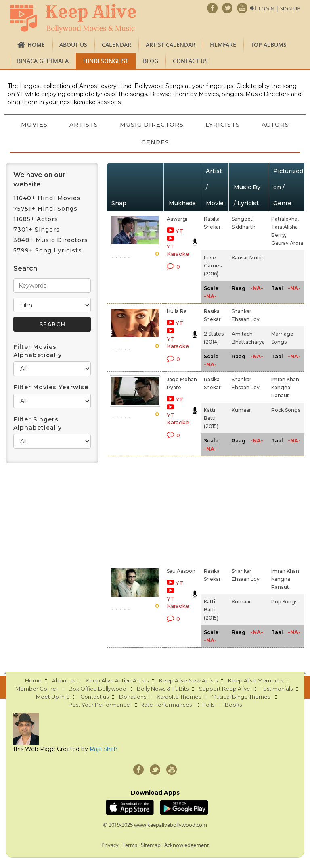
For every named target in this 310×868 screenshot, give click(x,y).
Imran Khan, (286, 379)
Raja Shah (104, 749)
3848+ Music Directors (51, 240)
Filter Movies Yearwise (51, 387)
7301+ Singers (37, 230)
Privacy (110, 845)
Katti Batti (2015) (211, 418)
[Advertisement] (168, 510)
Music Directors (177, 125)
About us (73, 45)
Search (25, 268)
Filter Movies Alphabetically (38, 351)
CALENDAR (116, 45)
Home (36, 45)
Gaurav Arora (287, 243)
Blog (151, 61)
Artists (108, 125)
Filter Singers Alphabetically (38, 424)
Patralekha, (285, 219)
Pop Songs (284, 602)
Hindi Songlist (106, 61)
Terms (130, 845)
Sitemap (151, 845)
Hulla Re (177, 311)
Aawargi (177, 219)
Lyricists (248, 125)
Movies (58, 125)
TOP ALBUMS (269, 45)
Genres (180, 142)
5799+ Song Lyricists (48, 250)
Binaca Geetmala (43, 61)
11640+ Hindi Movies (47, 198)
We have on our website (39, 179)
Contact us (190, 61)
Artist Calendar (171, 45)
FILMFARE (223, 45)
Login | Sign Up (279, 8)
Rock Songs (286, 410)
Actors (130, 142)
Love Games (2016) (213, 266)
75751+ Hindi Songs (45, 209)
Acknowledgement (187, 845)
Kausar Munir (248, 258)
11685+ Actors (36, 219)
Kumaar (241, 410)
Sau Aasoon (181, 571)
